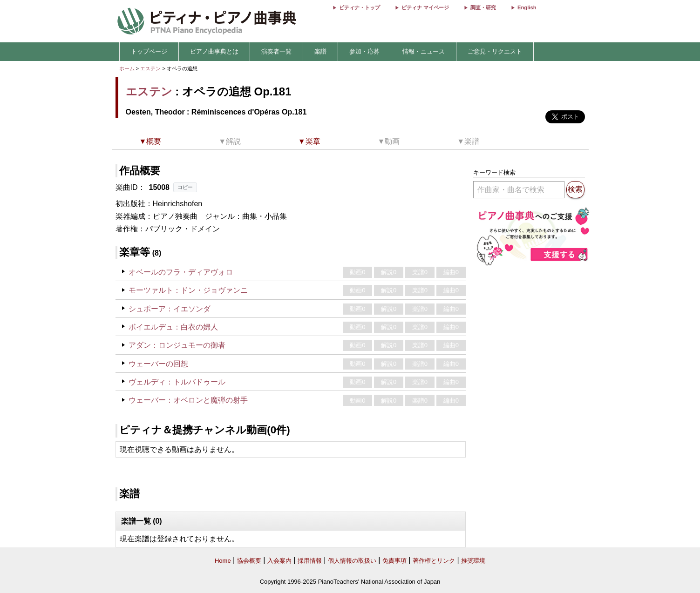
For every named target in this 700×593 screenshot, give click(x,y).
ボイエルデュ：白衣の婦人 (173, 327)
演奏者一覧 (276, 51)
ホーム (127, 68)
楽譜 (320, 51)
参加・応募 (364, 51)
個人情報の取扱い (352, 561)
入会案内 (279, 561)
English (527, 7)
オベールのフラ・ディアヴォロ (181, 272)
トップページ (149, 51)
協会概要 (249, 561)
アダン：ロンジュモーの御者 (177, 345)
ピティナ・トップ (360, 7)
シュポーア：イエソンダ (170, 309)
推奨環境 (473, 561)
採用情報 (310, 561)
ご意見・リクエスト (495, 51)
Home (223, 561)
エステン (150, 68)
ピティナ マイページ (425, 7)
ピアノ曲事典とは (214, 51)
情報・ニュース (424, 51)
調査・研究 (483, 7)
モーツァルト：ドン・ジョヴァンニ (188, 290)
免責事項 (394, 561)
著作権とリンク (434, 561)
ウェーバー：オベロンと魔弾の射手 (188, 400)
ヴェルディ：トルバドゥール (177, 382)
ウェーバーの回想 (158, 364)
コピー (185, 187)
